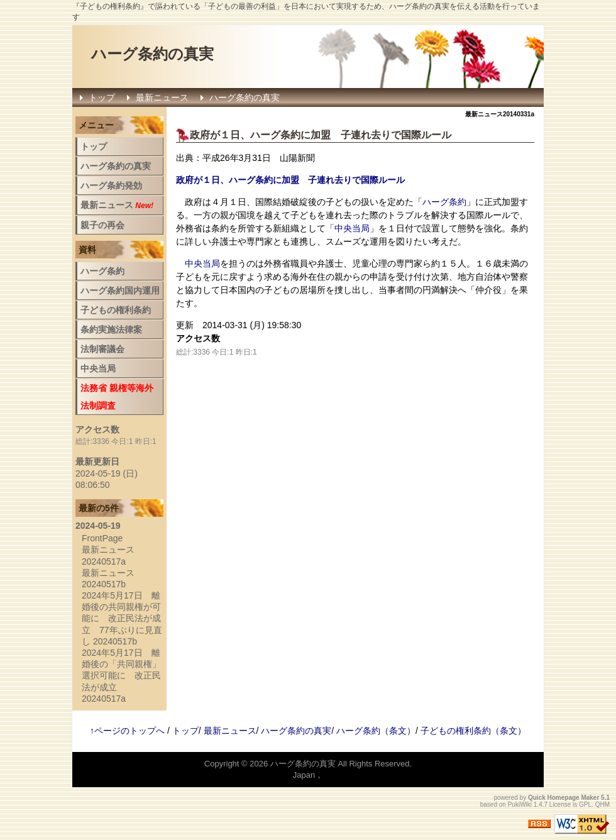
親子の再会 (102, 225)
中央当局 (352, 228)
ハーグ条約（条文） (376, 731)
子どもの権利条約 (116, 310)
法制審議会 (102, 349)
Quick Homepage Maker (564, 798)
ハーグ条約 (275, 135)
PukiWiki (520, 804)
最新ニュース (162, 97)
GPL (585, 804)
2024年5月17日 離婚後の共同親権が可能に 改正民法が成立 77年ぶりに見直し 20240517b (122, 618)
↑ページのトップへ (127, 731)
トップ (102, 97)
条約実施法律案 (111, 329)
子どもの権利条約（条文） (473, 731)
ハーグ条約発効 (111, 185)
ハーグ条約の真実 (152, 54)
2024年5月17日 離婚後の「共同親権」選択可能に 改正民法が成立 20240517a (121, 676)
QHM (602, 804)
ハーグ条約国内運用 (120, 290)
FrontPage (102, 538)
